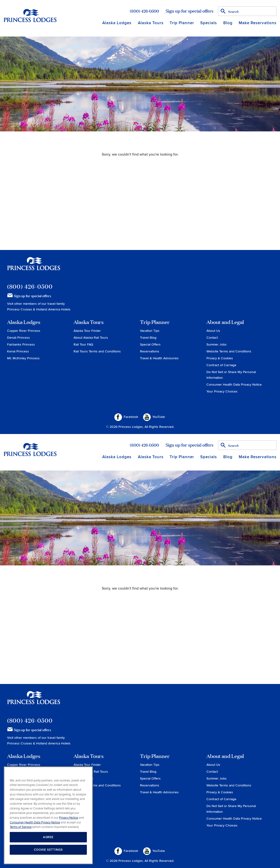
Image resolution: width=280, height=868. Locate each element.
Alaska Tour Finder (87, 331)
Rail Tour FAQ (83, 344)
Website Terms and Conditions (229, 351)
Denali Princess (19, 338)
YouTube (154, 417)
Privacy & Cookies (220, 358)
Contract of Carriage (221, 365)
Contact (212, 338)
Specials (209, 23)
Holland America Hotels (53, 309)
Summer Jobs (217, 344)
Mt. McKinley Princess (23, 358)
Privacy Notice (69, 818)
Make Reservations (258, 23)
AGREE (48, 837)
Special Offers (150, 344)
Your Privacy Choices (222, 391)
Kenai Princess (18, 351)
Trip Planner (182, 23)
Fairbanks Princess (21, 344)
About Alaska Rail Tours (91, 338)
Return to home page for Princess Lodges (30, 15)
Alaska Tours (151, 23)
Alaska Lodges (117, 23)
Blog (228, 23)
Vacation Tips (150, 331)
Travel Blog (148, 338)
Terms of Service (21, 827)
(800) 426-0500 (144, 11)
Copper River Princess (24, 331)
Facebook (126, 417)
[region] (48, 815)
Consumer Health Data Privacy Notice (234, 385)
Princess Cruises (20, 309)
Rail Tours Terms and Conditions (97, 351)
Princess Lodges (34, 267)
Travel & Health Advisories (159, 358)
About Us (213, 331)
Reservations (150, 351)
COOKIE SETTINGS (48, 850)
